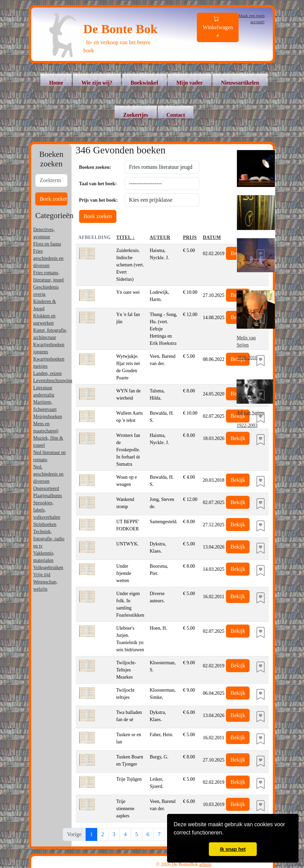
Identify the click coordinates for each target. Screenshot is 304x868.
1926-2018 (247, 358)
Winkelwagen (218, 28)
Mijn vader (189, 83)
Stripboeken (45, 524)
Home (56, 83)
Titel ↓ (126, 237)
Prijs (190, 237)
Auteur (160, 237)
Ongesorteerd (46, 488)
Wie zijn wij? (97, 83)
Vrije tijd (42, 575)
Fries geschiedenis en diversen (48, 258)
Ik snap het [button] (233, 849)
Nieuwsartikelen (240, 83)
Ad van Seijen (250, 413)
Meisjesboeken (48, 417)
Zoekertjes (136, 115)
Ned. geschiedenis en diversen (48, 474)
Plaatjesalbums (48, 496)
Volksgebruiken (48, 568)
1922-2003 (247, 425)
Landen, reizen (47, 373)
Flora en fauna (47, 244)
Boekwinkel (144, 83)
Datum (212, 237)
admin (205, 864)
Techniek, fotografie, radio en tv (49, 539)
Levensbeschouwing (53, 381)
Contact (176, 115)
